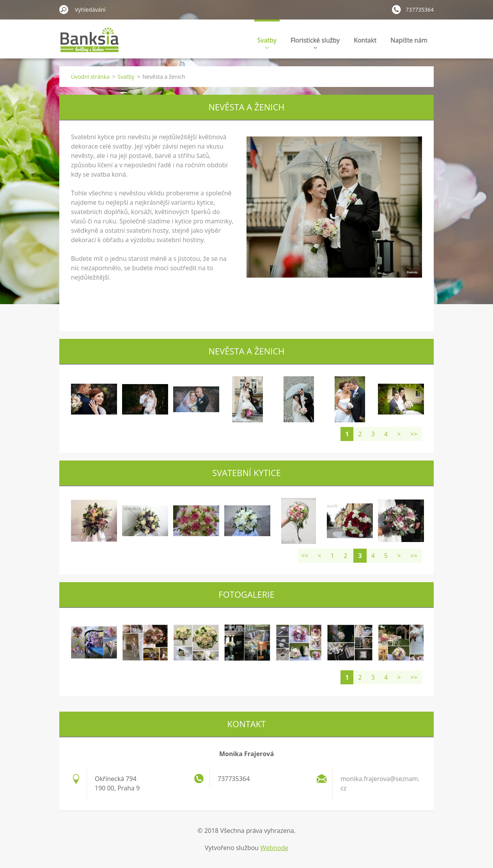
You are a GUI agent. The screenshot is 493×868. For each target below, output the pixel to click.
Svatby (267, 42)
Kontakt (365, 40)
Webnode (274, 848)
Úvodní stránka (90, 77)
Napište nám (409, 40)
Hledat (64, 9)
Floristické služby (315, 42)
